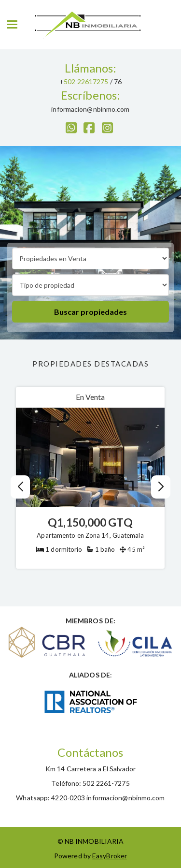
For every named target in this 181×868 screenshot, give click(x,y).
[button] (160, 487)
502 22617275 (86, 81)
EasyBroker (110, 856)
